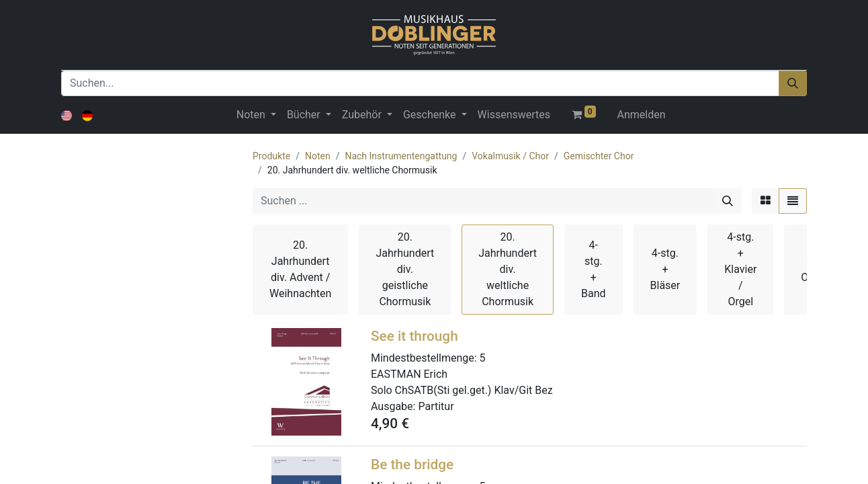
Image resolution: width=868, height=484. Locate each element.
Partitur (436, 406)
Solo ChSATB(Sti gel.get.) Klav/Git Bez (462, 390)
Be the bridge (412, 465)
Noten (318, 156)
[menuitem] (514, 115)
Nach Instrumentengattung (401, 156)
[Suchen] (793, 83)
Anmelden (642, 115)
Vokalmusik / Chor (510, 156)
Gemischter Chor (599, 156)
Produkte (271, 156)
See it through (415, 336)
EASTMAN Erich (409, 374)
